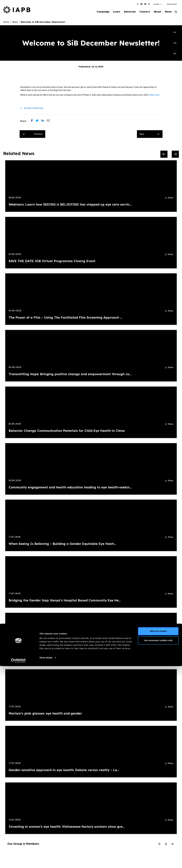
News (167, 12)
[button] (158, 4)
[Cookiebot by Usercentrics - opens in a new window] (18, 862)
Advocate (125, 12)
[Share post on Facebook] (33, 122)
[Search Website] (176, 12)
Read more (155, 95)
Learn (111, 12)
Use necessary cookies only (158, 842)
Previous (33, 134)
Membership (172, 4)
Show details (46, 860)
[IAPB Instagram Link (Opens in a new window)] (149, 4)
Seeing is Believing (33, 109)
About (155, 12)
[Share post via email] (50, 122)
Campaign (96, 12)
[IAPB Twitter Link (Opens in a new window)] (138, 4)
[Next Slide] (175, 155)
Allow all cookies (158, 833)
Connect (141, 12)
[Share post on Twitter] (39, 122)
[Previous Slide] (164, 155)
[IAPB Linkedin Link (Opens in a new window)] (145, 4)
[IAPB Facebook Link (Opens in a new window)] (141, 4)
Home (6, 22)
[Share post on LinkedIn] (44, 122)
